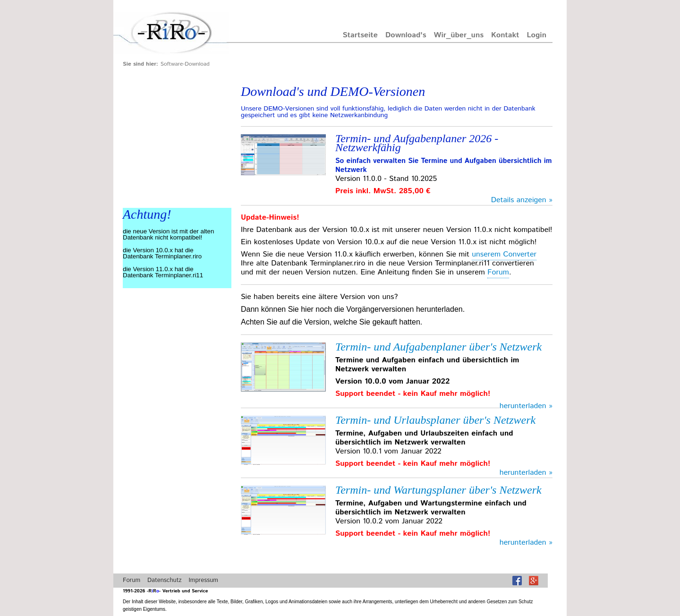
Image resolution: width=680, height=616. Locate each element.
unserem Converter (504, 254)
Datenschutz (164, 580)
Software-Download (185, 64)
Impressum (203, 580)
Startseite (360, 35)
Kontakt (505, 35)
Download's (406, 35)
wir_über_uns (459, 35)
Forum (498, 272)
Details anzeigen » (522, 200)
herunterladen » (526, 406)
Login (537, 35)
